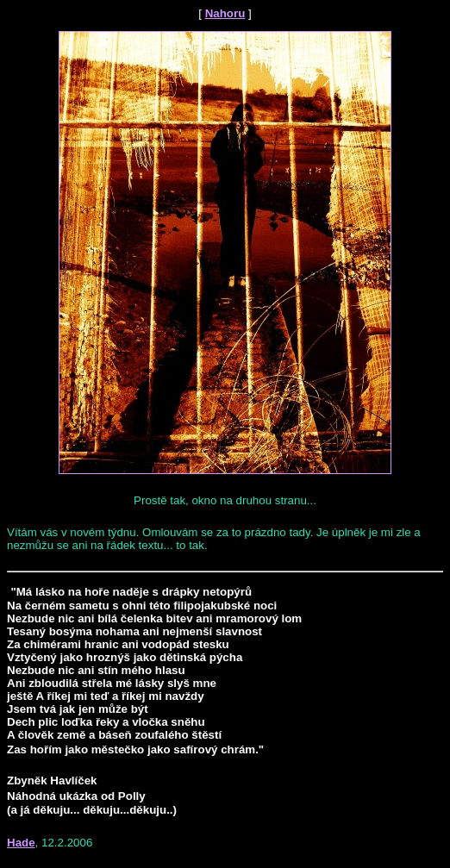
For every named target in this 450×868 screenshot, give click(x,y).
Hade (21, 843)
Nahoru (225, 13)
